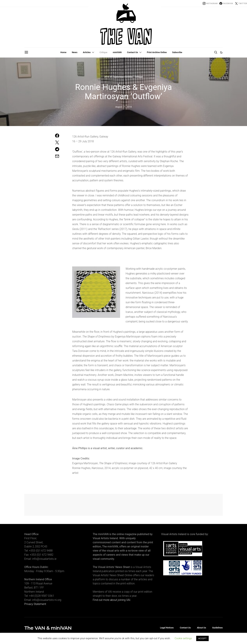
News (75, 52)
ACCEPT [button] (202, 638)
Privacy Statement (35, 604)
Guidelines (217, 628)
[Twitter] (241, 3)
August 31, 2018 (123, 107)
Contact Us (133, 52)
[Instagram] (210, 3)
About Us (201, 628)
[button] (221, 52)
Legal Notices (167, 628)
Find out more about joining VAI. (112, 600)
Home (63, 52)
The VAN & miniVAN (48, 628)
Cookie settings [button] (183, 638)
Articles (87, 52)
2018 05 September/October (118, 77)
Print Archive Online (157, 52)
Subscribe (177, 52)
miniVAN (117, 52)
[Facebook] (226, 3)
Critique (103, 52)
